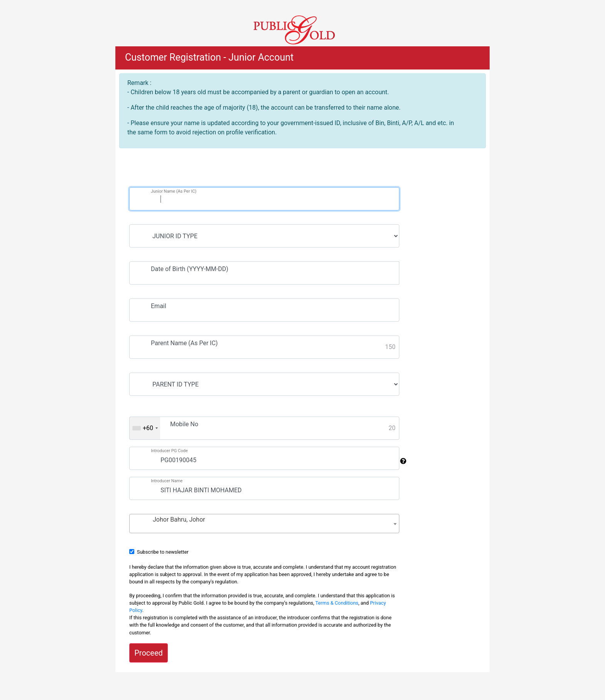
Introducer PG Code (169, 451)
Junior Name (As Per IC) (174, 191)
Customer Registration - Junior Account (209, 57)
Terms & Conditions (337, 603)
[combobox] (145, 428)
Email (159, 306)
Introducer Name (167, 481)
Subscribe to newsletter (163, 552)
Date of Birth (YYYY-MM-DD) (190, 269)
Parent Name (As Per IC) (184, 343)
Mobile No (184, 424)
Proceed (149, 653)
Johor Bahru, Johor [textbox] (179, 519)
